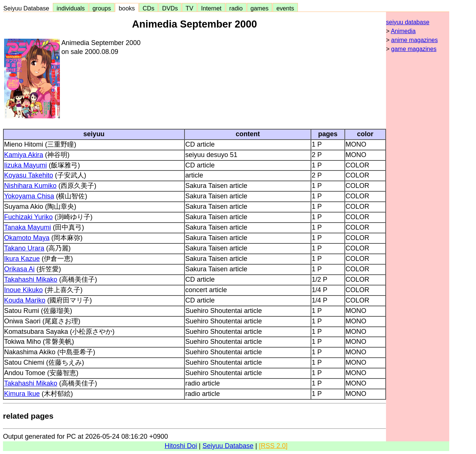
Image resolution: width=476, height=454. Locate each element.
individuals (71, 8)
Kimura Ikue (22, 394)
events (285, 8)
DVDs (170, 8)
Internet (211, 8)
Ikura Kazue (22, 259)
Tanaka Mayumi (28, 227)
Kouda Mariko (25, 300)
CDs (149, 8)
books (127, 8)
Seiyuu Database (28, 8)
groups (102, 8)
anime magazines (414, 40)
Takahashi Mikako (31, 279)
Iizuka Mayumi (25, 165)
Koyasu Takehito (29, 175)
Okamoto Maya (27, 238)
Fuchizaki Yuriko (28, 217)
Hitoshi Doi (181, 446)
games (260, 8)
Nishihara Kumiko (30, 186)
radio (236, 8)
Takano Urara (24, 248)
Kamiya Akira (24, 155)
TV (189, 8)
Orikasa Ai (19, 269)
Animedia (403, 31)
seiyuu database (408, 22)
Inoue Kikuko (23, 290)
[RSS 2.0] (273, 446)
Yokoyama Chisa (29, 196)
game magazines (414, 49)
